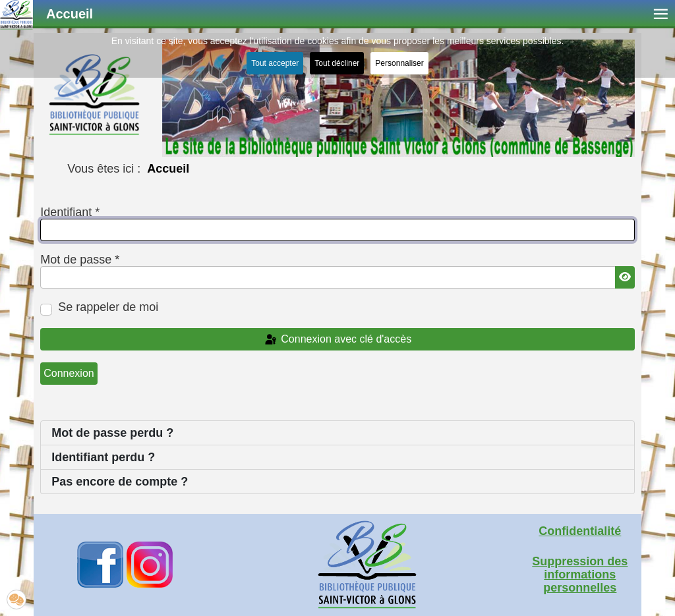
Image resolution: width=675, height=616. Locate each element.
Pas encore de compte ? (120, 482)
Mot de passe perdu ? (112, 433)
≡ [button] (661, 14)
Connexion (69, 373)
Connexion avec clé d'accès (337, 340)
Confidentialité (580, 531)
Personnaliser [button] (399, 63)
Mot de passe (80, 260)
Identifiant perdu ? (103, 457)
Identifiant (70, 212)
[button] (16, 600)
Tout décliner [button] (337, 63)
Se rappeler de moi (108, 307)
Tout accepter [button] (275, 63)
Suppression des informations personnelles (580, 574)
